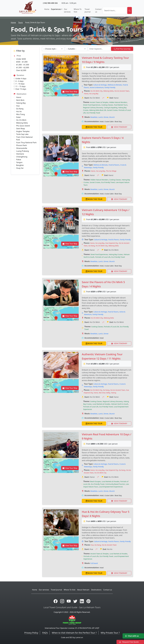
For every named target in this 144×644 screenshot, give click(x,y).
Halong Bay (21, 103)
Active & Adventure (97, 87)
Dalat (18, 117)
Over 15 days (20, 89)
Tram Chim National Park (24, 138)
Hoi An (19, 112)
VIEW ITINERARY (119, 127)
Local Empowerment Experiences (111, 487)
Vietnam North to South (120, 404)
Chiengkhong (22, 157)
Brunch (112, 117)
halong (114, 393)
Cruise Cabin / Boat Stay (113, 121)
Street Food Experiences (92, 105)
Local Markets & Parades (101, 404)
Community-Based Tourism (115, 484)
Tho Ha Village (111, 171)
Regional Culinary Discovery (93, 108)
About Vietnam (83, 590)
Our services (67, 10)
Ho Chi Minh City (96, 91)
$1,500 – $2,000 (23, 67)
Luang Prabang (23, 151)
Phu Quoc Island (23, 126)
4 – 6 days (19, 81)
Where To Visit (78, 10)
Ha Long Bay (94, 94)
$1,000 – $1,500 (23, 65)
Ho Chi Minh (21, 120)
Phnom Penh (22, 145)
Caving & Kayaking (111, 108)
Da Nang (20, 109)
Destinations (96, 590)
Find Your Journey (122, 49)
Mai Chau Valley (104, 393)
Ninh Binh (20, 100)
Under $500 (21, 59)
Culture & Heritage (100, 85)
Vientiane (20, 154)
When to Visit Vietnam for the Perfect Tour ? (74, 633)
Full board (94, 563)
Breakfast (94, 117)
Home (47, 9)
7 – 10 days (19, 84)
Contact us (98, 10)
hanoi (96, 393)
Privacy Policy (31, 633)
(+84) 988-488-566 (50, 3)
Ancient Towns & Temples (99, 102)
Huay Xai (20, 168)
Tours (20, 22)
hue (92, 545)
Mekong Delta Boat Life (98, 110)
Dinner (106, 117)
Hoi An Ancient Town (122, 91)
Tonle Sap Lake (22, 134)
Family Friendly (110, 87)
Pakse (19, 160)
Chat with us (132, 636)
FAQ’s (45, 633)
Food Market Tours (121, 105)
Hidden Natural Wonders (118, 102)
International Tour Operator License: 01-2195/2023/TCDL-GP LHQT (72, 628)
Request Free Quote (129, 642)
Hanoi (19, 97)
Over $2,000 (21, 70)
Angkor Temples (23, 131)
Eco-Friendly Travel (93, 113)
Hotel (102, 121)
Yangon (19, 162)
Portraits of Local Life (103, 257)
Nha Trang (20, 114)
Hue (18, 106)
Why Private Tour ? (110, 633)
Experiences (56, 9)
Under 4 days (20, 79)
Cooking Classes (107, 105)
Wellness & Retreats (115, 85)
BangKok (20, 165)
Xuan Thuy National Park (26, 143)
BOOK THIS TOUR (94, 127)
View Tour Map (70, 92)
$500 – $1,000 (22, 62)
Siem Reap (21, 129)
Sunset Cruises (112, 110)
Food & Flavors (114, 165)
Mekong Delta (22, 123)
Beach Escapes (95, 481)
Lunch (100, 117)
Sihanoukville (22, 148)
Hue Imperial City (112, 243)
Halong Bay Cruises (116, 254)
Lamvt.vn (79, 637)
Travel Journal (88, 10)
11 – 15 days (20, 86)
